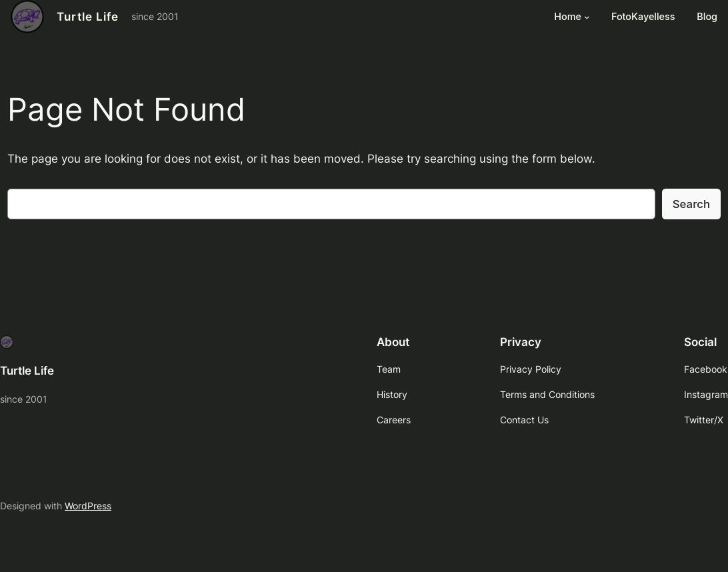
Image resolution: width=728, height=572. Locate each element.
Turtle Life (88, 16)
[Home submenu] (587, 17)
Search (691, 204)
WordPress (88, 506)
